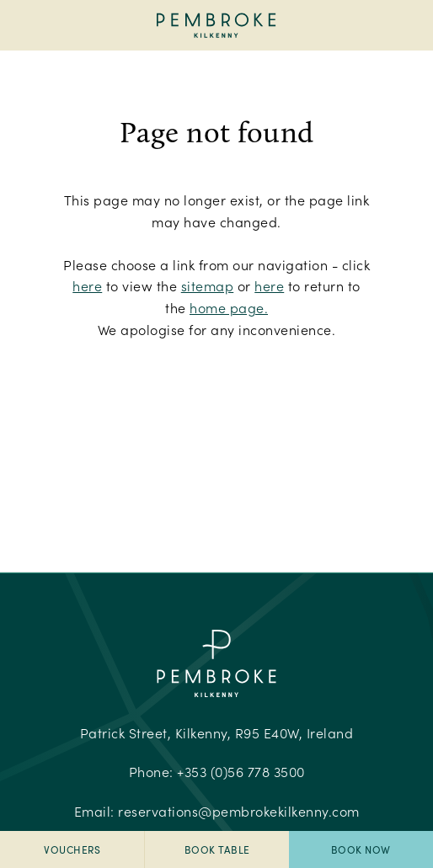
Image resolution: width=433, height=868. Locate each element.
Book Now (361, 849)
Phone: (217, 772)
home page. (229, 308)
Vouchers (72, 849)
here (87, 286)
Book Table (217, 849)
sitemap (208, 286)
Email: (217, 811)
